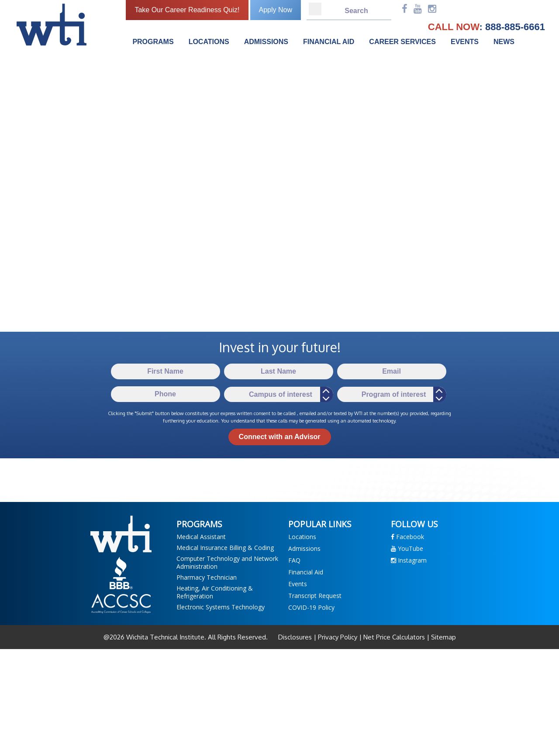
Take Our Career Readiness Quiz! (187, 10)
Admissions (266, 42)
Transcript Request (315, 596)
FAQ (294, 560)
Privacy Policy (338, 637)
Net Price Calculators (394, 637)
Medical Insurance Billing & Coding (225, 548)
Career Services (402, 42)
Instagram (409, 560)
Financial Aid (329, 42)
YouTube (407, 548)
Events (465, 42)
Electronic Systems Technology (221, 607)
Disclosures (296, 637)
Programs (153, 42)
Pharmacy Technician (207, 577)
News (504, 42)
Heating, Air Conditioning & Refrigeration (215, 592)
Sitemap (443, 637)
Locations (209, 42)
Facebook (407, 537)
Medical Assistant (201, 537)
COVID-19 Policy (311, 607)
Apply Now (276, 10)
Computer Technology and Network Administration (227, 562)
